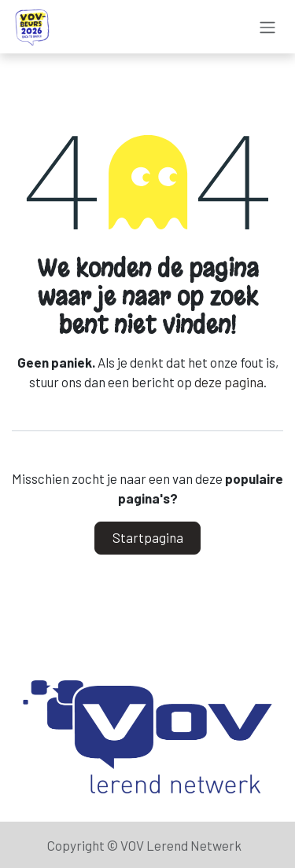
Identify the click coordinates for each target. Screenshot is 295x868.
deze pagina (229, 382)
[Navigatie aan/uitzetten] (267, 27)
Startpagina (148, 537)
